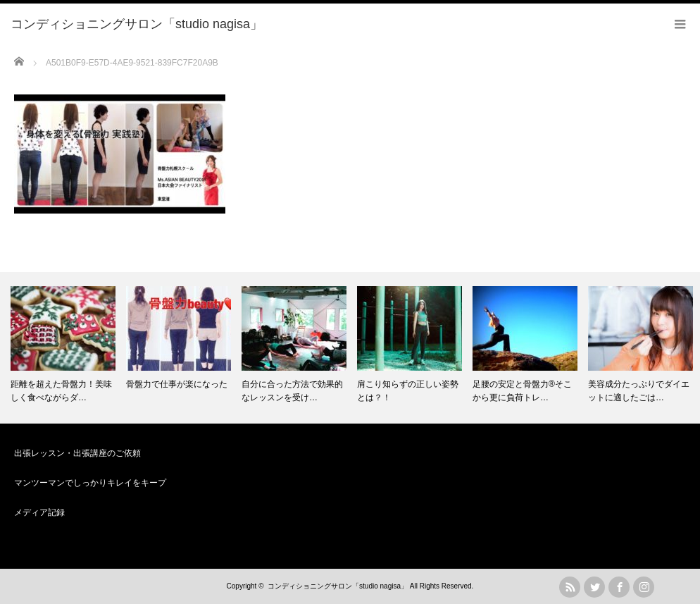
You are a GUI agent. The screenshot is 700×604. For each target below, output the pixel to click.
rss (570, 587)
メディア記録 (39, 512)
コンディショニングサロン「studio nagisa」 (338, 586)
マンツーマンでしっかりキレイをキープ (90, 483)
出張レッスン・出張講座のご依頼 (77, 453)
